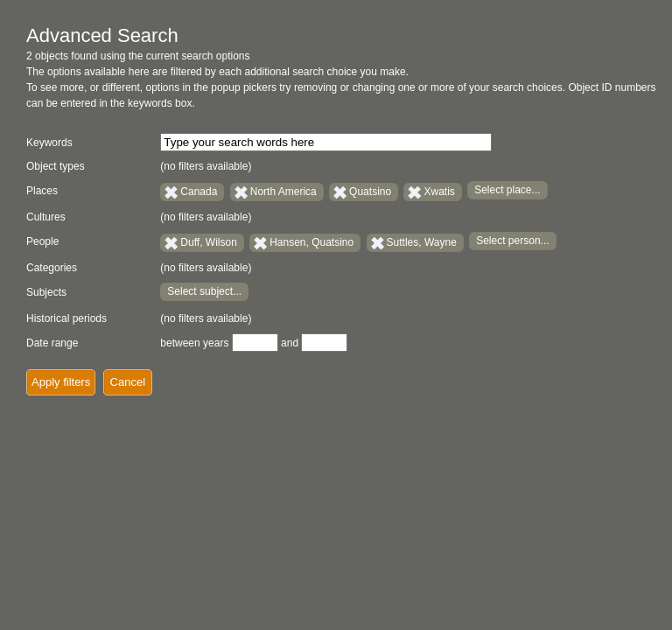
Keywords (49, 143)
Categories (52, 268)
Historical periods (66, 318)
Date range (52, 343)
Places (42, 191)
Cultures (46, 217)
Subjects (46, 292)
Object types (56, 166)
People (42, 241)
